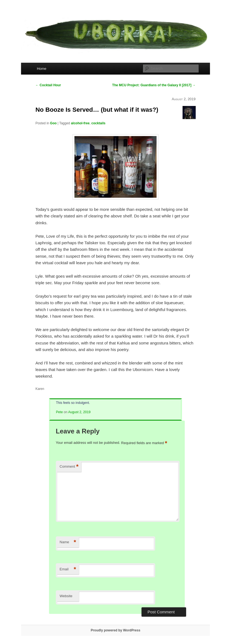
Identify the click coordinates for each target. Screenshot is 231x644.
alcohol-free (80, 123)
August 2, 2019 (79, 412)
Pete (59, 412)
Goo (53, 123)
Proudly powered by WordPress (115, 630)
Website (66, 596)
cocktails (98, 123)
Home (42, 69)
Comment (69, 467)
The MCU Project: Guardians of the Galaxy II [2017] (154, 85)
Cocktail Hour (48, 85)
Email (68, 569)
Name (68, 542)
